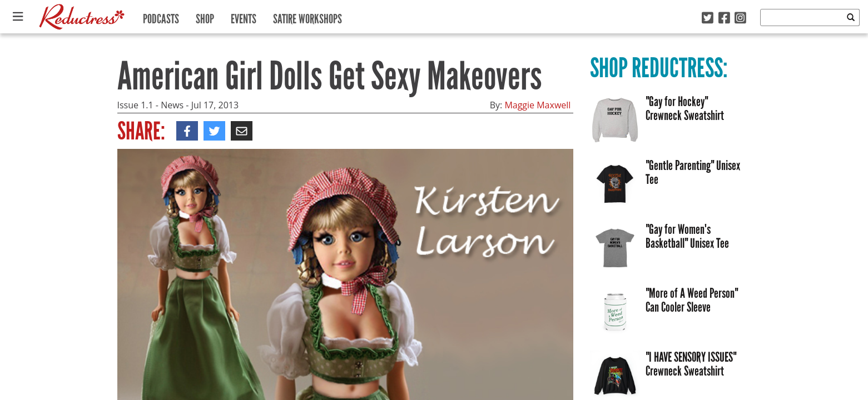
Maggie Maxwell (537, 105)
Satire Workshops (307, 16)
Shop (205, 16)
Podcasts (161, 16)
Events (244, 16)
